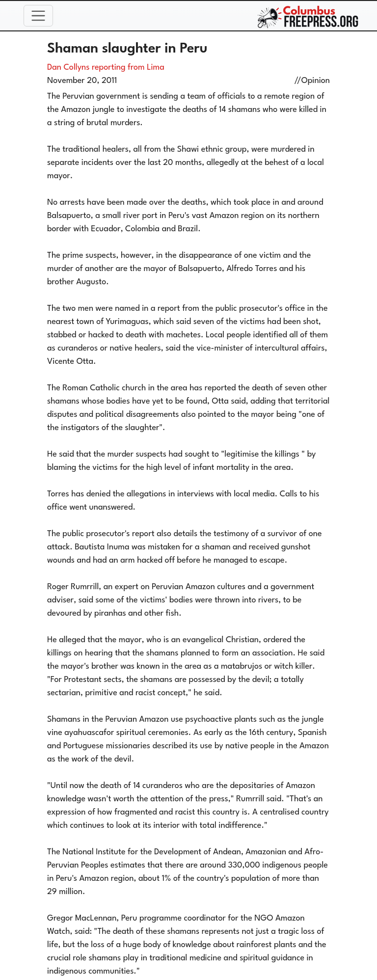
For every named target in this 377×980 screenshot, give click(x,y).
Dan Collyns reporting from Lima (106, 68)
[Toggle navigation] (38, 16)
